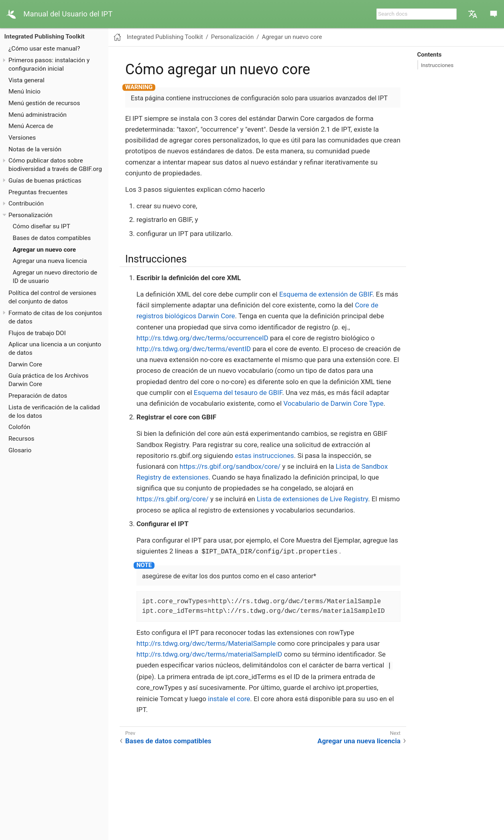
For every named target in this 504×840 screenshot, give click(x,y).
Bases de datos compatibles (52, 238)
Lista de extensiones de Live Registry (312, 499)
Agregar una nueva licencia (50, 261)
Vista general (26, 80)
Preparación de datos (38, 396)
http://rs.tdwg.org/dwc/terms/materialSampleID (209, 654)
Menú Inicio (24, 92)
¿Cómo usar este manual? (44, 49)
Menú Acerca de (31, 126)
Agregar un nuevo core (45, 250)
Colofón (19, 427)
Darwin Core (25, 364)
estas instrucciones (264, 456)
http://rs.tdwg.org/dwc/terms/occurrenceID (202, 338)
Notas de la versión (35, 149)
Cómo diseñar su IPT (42, 226)
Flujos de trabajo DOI (37, 333)
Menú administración (38, 115)
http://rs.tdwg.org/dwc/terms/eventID (194, 349)
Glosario (20, 450)
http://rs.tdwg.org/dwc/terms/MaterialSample (206, 643)
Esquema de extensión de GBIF (326, 294)
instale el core (229, 699)
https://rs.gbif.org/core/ (173, 499)
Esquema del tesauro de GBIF (238, 393)
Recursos (21, 439)
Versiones (22, 138)
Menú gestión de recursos (44, 103)
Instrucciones (437, 65)
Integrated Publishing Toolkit (45, 37)
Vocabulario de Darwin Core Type (333, 403)
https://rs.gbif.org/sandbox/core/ (230, 466)
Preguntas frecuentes (38, 192)
